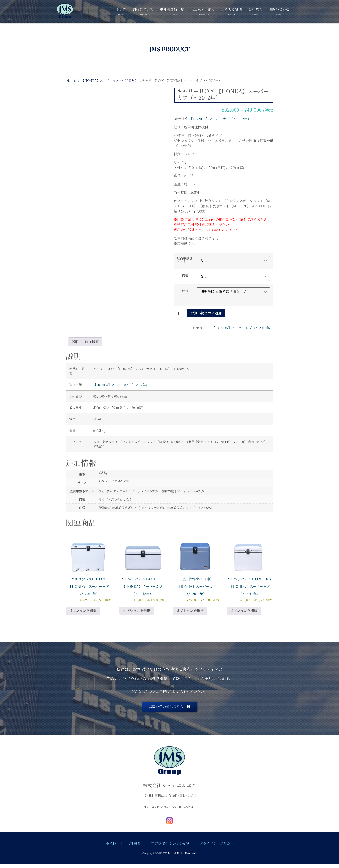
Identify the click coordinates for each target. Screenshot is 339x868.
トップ (121, 10)
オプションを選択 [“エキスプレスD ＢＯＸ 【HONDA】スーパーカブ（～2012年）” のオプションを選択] (83, 611)
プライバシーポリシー (217, 843)
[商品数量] (180, 314)
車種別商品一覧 (172, 10)
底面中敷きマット (185, 260)
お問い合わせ (279, 10)
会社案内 (255, 10)
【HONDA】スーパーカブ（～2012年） (110, 80)
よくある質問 (232, 10)
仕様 (185, 291)
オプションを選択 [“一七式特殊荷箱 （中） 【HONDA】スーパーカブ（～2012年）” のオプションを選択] (190, 611)
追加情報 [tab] (92, 342)
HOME (111, 843)
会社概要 (134, 843)
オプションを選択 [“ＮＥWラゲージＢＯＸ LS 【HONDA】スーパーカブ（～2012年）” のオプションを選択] (137, 611)
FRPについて (143, 10)
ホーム (72, 80)
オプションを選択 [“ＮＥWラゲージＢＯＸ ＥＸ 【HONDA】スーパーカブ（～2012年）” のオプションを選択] (244, 611)
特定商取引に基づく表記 (170, 843)
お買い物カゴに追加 (206, 313)
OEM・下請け (204, 10)
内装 (185, 275)
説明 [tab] (75, 342)
